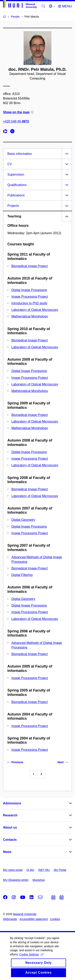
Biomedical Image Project (29, 266)
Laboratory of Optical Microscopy (35, 310)
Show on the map (18, 112)
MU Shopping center (16, 880)
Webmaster (10, 919)
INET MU (44, 870)
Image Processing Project (30, 297)
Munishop (39, 880)
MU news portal (13, 870)
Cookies (55, 919)
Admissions (12, 803)
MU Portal (60, 870)
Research (10, 815)
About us (10, 827)
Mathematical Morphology (30, 316)
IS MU (30, 870)
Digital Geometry (23, 520)
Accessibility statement (34, 919)
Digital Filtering (22, 575)
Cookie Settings (31, 958)
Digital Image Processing (29, 290)
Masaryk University (25, 914)
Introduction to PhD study (29, 303)
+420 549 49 (16, 122)
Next (63, 762)
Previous (15, 762)
